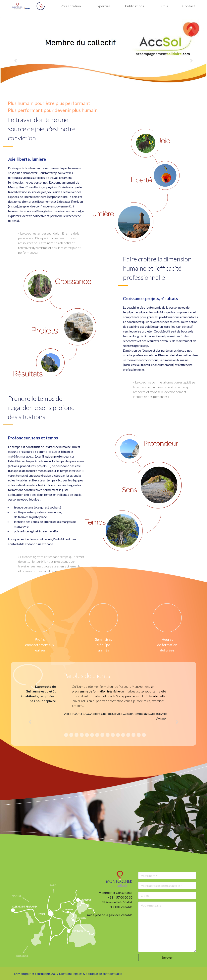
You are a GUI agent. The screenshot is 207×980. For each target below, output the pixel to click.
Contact (189, 6)
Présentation (71, 6)
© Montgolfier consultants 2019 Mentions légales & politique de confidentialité (68, 974)
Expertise (103, 6)
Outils (163, 6)
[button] (16, 61)
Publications (134, 6)
